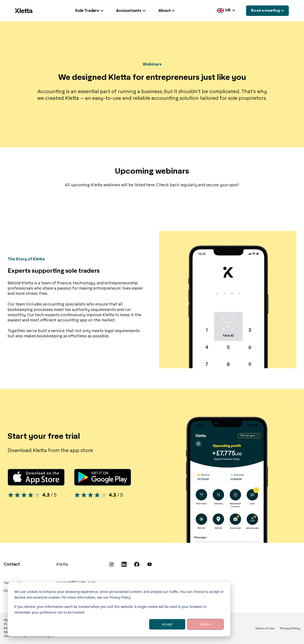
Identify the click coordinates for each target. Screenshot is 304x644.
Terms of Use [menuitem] (265, 629)
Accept (167, 624)
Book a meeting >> (266, 11)
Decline (206, 624)
